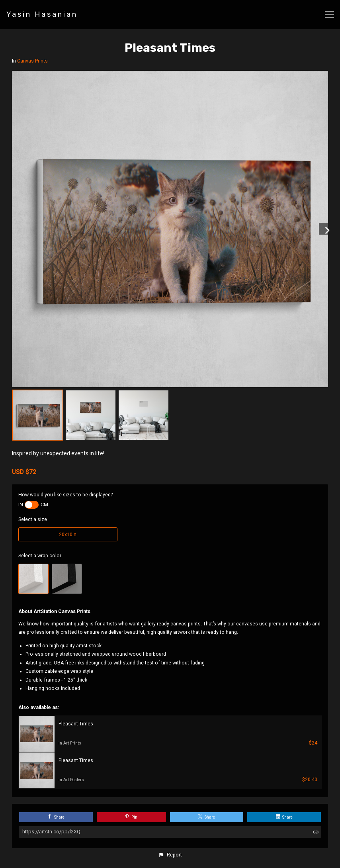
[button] (170, 855)
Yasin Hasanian (42, 14)
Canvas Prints (32, 61)
